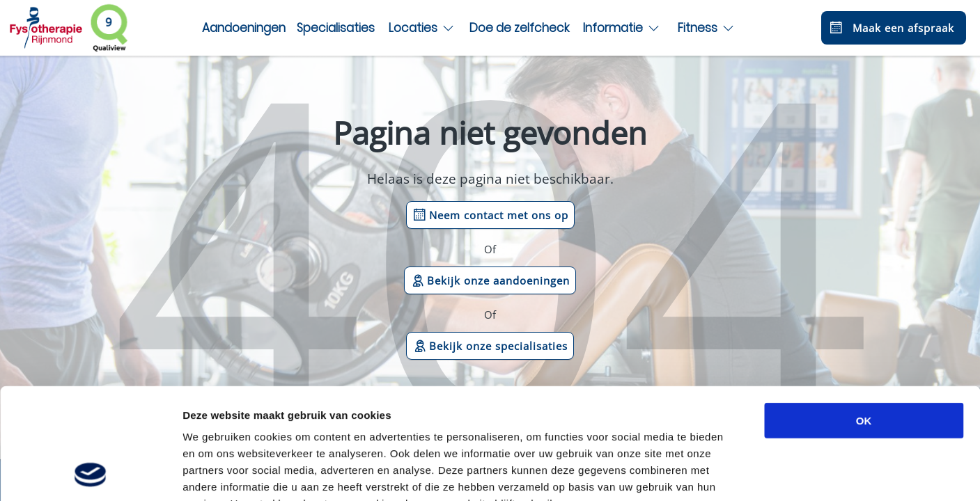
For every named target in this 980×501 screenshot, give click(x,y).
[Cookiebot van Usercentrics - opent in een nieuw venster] (90, 474)
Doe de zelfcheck (519, 28)
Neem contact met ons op (490, 215)
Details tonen (753, 474)
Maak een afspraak (890, 28)
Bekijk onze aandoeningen (489, 280)
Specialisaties (336, 28)
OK (864, 316)
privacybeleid (233, 416)
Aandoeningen (244, 28)
